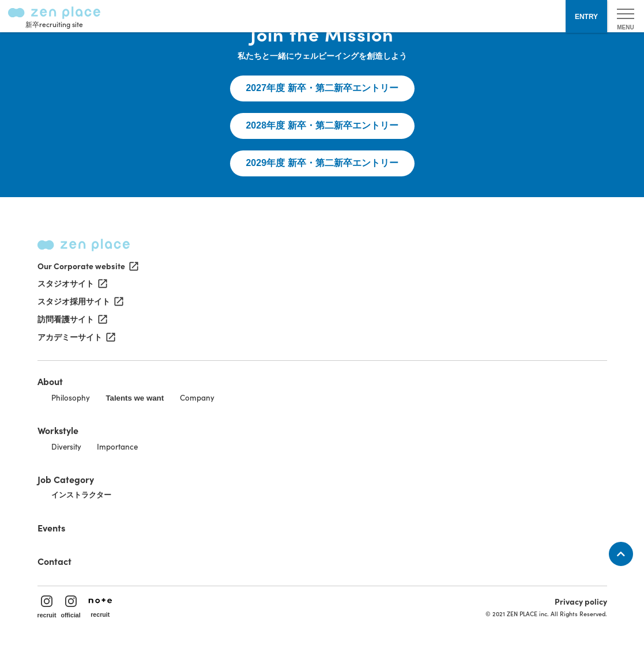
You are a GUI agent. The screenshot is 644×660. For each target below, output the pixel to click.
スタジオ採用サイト (80, 301)
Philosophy (71, 397)
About (50, 381)
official (71, 607)
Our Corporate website (87, 266)
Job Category (66, 479)
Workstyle (58, 430)
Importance (117, 446)
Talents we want (135, 398)
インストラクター (81, 495)
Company (197, 397)
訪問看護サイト (71, 319)
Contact (54, 561)
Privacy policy (581, 601)
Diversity (66, 446)
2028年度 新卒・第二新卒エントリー (322, 125)
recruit (47, 607)
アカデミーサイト (76, 337)
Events (51, 527)
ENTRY (586, 17)
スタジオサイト (71, 284)
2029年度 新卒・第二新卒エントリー (322, 163)
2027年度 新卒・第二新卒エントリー (322, 88)
